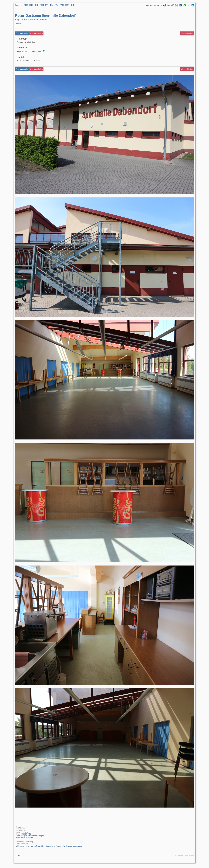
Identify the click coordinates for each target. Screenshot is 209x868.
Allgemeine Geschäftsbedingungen (40, 846)
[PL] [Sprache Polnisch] (57, 5)
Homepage (21, 846)
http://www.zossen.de (25, 837)
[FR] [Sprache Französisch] (37, 5)
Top (18, 856)
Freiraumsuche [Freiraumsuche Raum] (22, 69)
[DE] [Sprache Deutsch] (26, 5)
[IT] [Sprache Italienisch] (47, 5)
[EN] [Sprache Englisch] (31, 5)
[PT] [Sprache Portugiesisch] (62, 5)
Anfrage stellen (36, 69)
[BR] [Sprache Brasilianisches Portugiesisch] (67, 5)
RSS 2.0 (149, 6)
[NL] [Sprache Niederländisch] (51, 5)
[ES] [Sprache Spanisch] (42, 5)
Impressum (78, 846)
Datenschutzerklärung (64, 846)
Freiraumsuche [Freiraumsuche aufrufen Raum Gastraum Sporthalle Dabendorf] (22, 33)
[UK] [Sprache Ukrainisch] (73, 5)
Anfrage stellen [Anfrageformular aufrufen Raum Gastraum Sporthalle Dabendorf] (36, 33)
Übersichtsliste (187, 33)
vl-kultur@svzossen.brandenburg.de (31, 836)
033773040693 (26, 834)
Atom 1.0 (158, 6)
